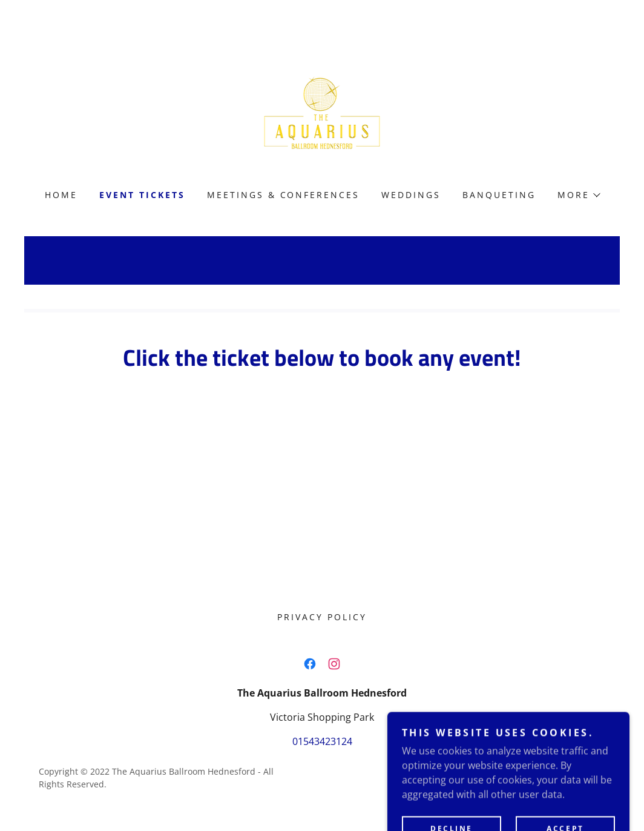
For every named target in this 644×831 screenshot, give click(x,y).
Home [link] (61, 195)
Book (322, 459)
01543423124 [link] (322, 741)
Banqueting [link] (499, 195)
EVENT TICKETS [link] (142, 195)
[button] (578, 195)
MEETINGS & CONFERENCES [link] (284, 195)
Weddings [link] (411, 195)
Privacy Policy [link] (322, 617)
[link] (322, 111)
